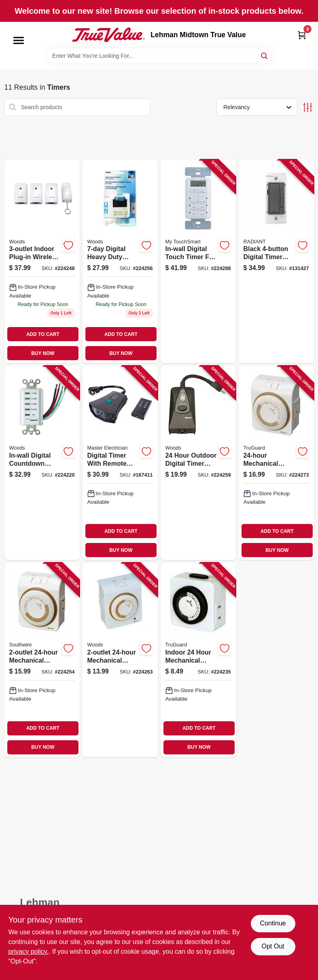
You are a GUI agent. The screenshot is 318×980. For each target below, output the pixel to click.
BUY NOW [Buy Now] (43, 353)
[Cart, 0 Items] (302, 35)
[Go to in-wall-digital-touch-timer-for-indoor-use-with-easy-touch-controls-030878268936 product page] (198, 261)
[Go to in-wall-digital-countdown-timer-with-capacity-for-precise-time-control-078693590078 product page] (42, 463)
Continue (273, 923)
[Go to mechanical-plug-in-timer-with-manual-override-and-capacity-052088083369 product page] (276, 463)
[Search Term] (159, 56)
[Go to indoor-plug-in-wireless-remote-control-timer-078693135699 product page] (42, 261)
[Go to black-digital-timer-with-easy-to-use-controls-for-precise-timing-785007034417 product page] (276, 261)
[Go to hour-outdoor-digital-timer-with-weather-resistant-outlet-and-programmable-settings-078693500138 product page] (198, 463)
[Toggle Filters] (308, 107)
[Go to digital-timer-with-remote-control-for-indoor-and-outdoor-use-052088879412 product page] (120, 463)
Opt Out (273, 946)
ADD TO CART (43, 334)
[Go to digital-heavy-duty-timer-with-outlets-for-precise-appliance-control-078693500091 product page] (120, 261)
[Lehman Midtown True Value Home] (108, 35)
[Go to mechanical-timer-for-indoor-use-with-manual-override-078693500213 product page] (120, 660)
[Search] (265, 55)
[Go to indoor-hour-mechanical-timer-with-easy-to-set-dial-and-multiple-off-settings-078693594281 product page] (198, 660)
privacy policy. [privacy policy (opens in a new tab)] (29, 951)
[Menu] (19, 40)
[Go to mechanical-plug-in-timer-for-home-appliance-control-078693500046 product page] (42, 660)
